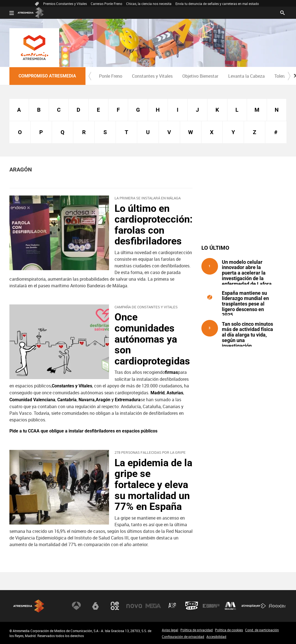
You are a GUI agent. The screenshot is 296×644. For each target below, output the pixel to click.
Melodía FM (230, 606)
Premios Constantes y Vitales (65, 4)
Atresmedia (29, 606)
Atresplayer (254, 606)
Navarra (87, 400)
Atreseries (173, 606)
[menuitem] (111, 76)
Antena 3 (76, 606)
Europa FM (211, 606)
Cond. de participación (262, 630)
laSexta (95, 606)
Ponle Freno (111, 76)
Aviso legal (170, 630)
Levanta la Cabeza (246, 76)
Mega (153, 606)
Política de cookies (229, 630)
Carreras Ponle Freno (107, 4)
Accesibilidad (216, 637)
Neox (115, 606)
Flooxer (277, 606)
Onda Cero (192, 606)
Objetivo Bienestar (200, 76)
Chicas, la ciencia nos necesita (149, 4)
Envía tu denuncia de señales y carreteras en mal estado (217, 4)
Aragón (103, 400)
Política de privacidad (197, 630)
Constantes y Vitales (152, 76)
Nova (134, 606)
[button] (90, 76)
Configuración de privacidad (183, 637)
